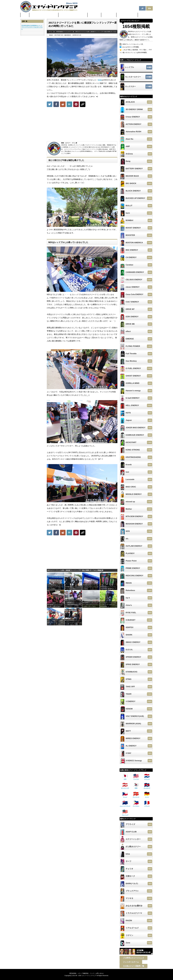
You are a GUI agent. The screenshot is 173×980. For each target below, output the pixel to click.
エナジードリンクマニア (89, 976)
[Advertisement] (82, 125)
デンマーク (136, 796)
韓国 (136, 787)
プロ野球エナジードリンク (134, 958)
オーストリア (125, 787)
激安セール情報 (109, 15)
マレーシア (125, 814)
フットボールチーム (131, 962)
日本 (125, 778)
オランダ (147, 778)
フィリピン (136, 805)
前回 (100, 80)
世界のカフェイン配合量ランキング (44, 15)
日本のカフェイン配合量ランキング (73, 15)
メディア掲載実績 (83, 973)
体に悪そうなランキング (127, 15)
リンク (92, 973)
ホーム (25, 15)
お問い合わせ (100, 973)
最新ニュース (94, 15)
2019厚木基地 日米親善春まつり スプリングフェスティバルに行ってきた (32, 27)
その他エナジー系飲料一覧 (134, 966)
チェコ (125, 796)
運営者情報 (73, 973)
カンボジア (147, 787)
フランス (147, 805)
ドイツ (147, 796)
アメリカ (136, 778)
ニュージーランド (125, 805)
